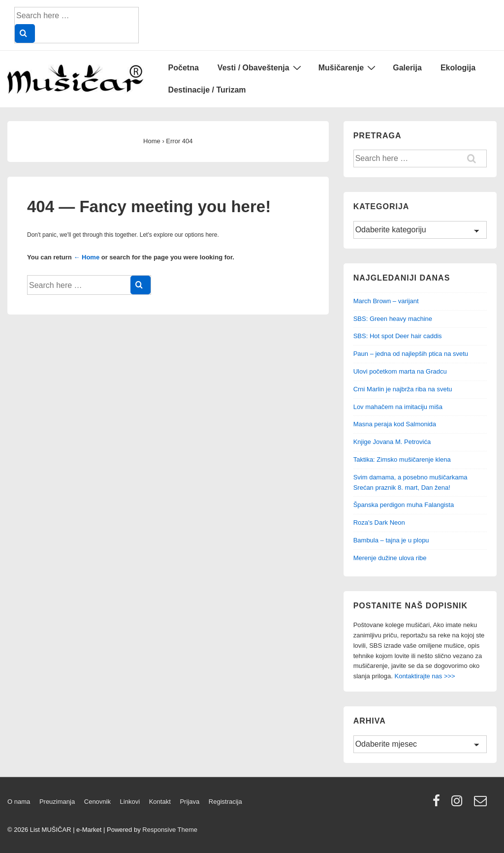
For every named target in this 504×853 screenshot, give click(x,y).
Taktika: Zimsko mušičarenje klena (402, 459)
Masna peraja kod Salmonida (395, 424)
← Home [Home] (86, 257)
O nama (19, 802)
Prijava (189, 802)
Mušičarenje (348, 67)
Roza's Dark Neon (379, 522)
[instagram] (459, 804)
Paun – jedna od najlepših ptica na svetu (411, 354)
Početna (184, 68)
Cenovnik (97, 802)
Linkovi (130, 802)
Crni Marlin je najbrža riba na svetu (403, 389)
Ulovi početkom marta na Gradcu (400, 371)
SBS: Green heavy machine (393, 319)
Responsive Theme (170, 830)
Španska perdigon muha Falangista (404, 505)
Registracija (225, 802)
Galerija (407, 68)
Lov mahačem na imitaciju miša (398, 407)
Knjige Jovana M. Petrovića (392, 442)
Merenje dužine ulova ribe (390, 558)
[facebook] (439, 804)
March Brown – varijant (386, 301)
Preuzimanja (57, 802)
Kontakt (160, 802)
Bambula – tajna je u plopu (391, 540)
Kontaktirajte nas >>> (425, 676)
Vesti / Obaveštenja (261, 67)
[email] (482, 804)
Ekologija (458, 68)
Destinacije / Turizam (207, 90)
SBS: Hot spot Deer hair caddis (398, 336)
